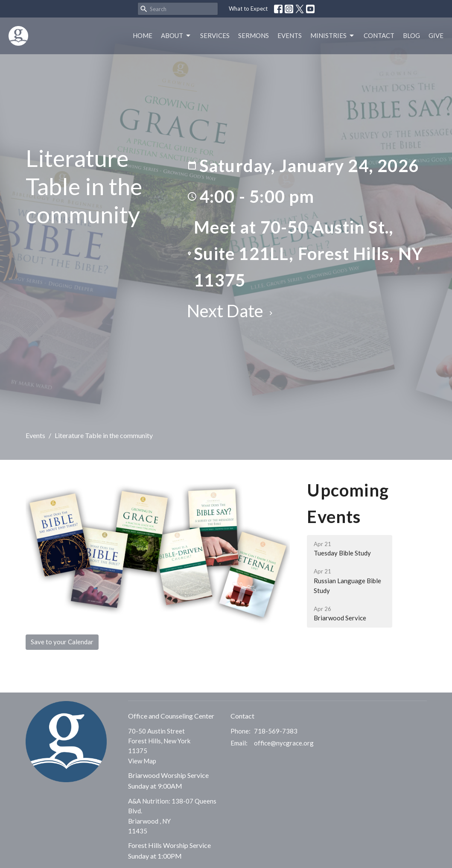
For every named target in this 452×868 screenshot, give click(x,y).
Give (436, 35)
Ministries (333, 36)
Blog (411, 35)
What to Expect (248, 9)
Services (215, 35)
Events (290, 35)
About (176, 36)
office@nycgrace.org (284, 743)
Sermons (254, 35)
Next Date (231, 311)
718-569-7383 (276, 731)
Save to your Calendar (62, 642)
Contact (379, 35)
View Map (142, 761)
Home (143, 35)
